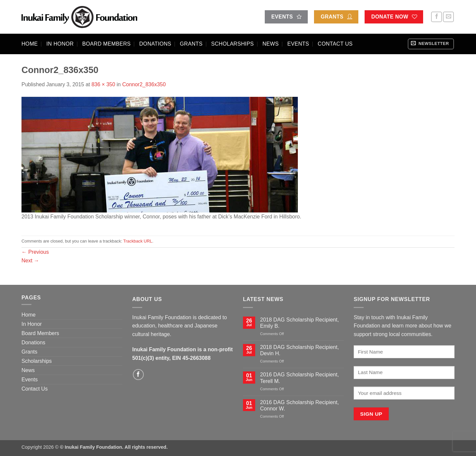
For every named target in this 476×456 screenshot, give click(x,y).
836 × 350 (103, 84)
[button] (431, 44)
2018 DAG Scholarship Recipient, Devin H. (299, 350)
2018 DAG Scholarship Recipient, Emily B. (299, 323)
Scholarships (233, 44)
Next (30, 261)
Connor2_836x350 (144, 84)
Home (30, 44)
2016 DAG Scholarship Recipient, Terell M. (299, 378)
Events (298, 44)
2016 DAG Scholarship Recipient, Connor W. (299, 405)
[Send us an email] (448, 17)
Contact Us (335, 44)
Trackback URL (138, 241)
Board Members (106, 44)
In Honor (60, 44)
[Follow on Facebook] (436, 17)
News (271, 44)
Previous (35, 252)
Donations (155, 44)
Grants (191, 44)
